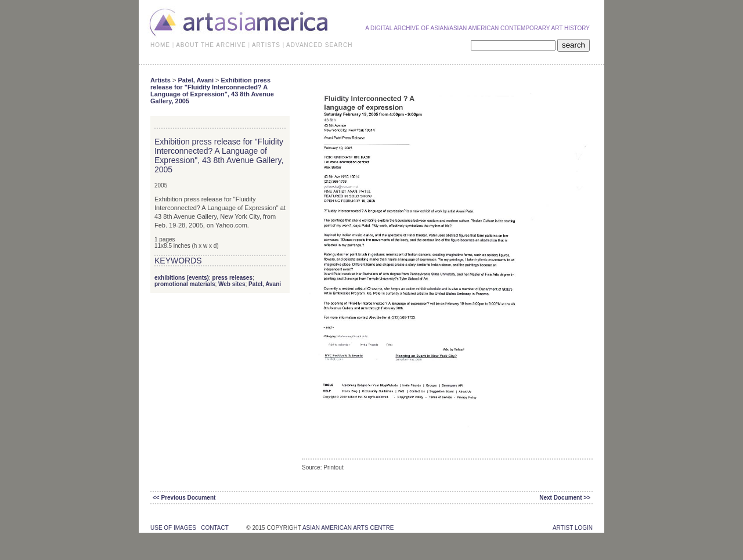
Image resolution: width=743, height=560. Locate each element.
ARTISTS (266, 45)
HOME (160, 45)
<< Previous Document (184, 498)
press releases (232, 278)
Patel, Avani (196, 80)
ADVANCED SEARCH (319, 45)
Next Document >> (565, 498)
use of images (173, 528)
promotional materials (185, 284)
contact (214, 528)
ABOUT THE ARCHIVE (211, 45)
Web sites (232, 284)
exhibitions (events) (182, 278)
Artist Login (573, 528)
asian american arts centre (348, 528)
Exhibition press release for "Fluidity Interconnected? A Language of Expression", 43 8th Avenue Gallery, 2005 (212, 91)
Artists (160, 80)
